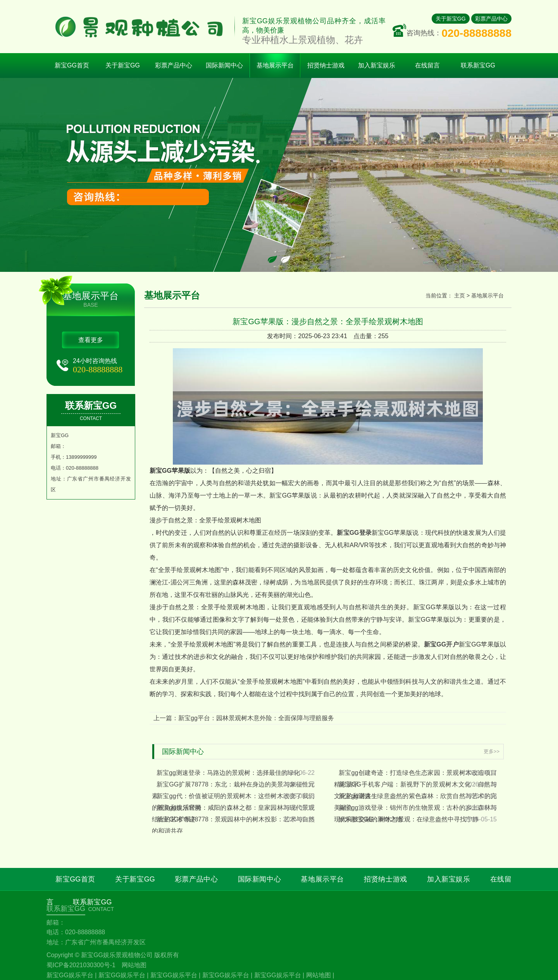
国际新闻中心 (260, 879)
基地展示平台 (487, 296)
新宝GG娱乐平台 (70, 975)
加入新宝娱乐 (449, 879)
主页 (460, 296)
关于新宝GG (451, 19)
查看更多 (91, 340)
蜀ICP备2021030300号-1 (81, 965)
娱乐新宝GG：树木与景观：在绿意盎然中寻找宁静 (409, 819)
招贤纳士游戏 (386, 879)
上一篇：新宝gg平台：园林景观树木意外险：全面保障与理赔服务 (244, 718)
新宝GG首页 (72, 65)
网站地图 (134, 965)
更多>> (492, 751)
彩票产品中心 (491, 19)
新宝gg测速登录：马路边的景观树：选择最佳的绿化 (228, 773)
